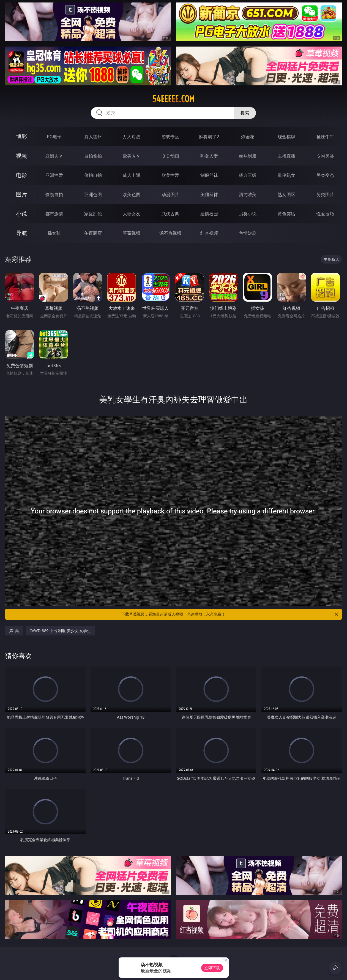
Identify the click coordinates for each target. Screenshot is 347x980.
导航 (21, 233)
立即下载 (212, 968)
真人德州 (93, 137)
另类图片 (325, 194)
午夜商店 (93, 233)
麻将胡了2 (209, 137)
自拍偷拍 (93, 156)
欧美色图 (132, 194)
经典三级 (248, 175)
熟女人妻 (209, 156)
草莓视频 (132, 233)
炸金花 (248, 137)
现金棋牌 (286, 137)
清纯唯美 (248, 194)
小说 (21, 214)
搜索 (245, 113)
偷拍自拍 (93, 175)
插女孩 (54, 233)
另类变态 (325, 175)
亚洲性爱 (54, 175)
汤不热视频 (170, 233)
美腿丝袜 (209, 194)
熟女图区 (286, 194)
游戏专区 (170, 137)
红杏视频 (209, 233)
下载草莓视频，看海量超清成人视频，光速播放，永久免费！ (230, 614)
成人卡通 (132, 175)
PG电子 (54, 137)
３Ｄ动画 (170, 156)
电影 (21, 175)
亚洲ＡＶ (54, 156)
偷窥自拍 (54, 194)
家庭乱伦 (93, 214)
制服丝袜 (209, 175)
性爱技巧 (325, 214)
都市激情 (54, 214)
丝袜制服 (248, 156)
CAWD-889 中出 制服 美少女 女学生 (60, 631)
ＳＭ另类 (325, 156)
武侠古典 (170, 214)
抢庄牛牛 (325, 137)
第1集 (14, 631)
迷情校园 (209, 214)
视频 (21, 156)
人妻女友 (132, 214)
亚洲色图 (93, 194)
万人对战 (132, 137)
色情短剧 (248, 233)
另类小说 (248, 214)
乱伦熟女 (286, 175)
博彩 (21, 136)
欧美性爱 (170, 175)
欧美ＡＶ (132, 156)
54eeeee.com (173, 99)
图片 (21, 194)
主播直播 (286, 156)
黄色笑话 (286, 214)
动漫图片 (170, 194)
